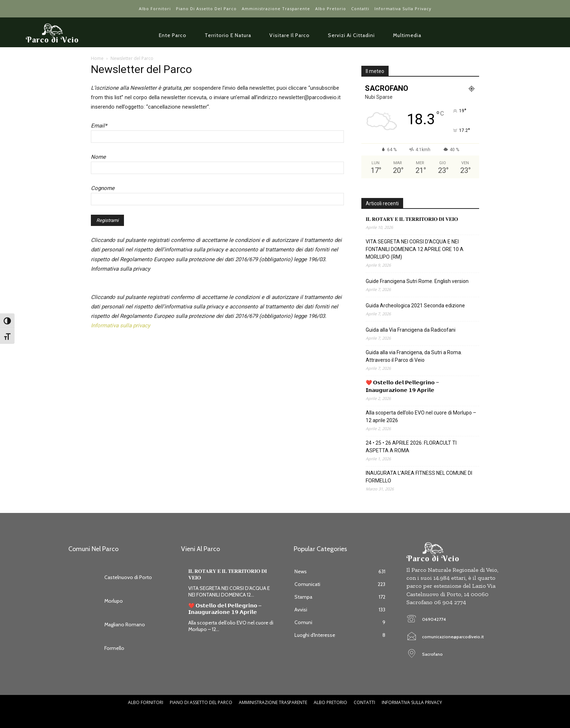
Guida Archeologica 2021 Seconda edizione (415, 306)
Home (97, 58)
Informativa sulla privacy (121, 325)
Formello (114, 648)
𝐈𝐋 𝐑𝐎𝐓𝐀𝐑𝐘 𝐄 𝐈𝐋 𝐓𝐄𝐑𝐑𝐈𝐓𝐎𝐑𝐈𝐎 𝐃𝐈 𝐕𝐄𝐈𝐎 (412, 219)
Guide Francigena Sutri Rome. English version (417, 281)
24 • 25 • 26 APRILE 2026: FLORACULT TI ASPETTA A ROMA (411, 447)
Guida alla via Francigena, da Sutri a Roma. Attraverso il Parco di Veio (414, 356)
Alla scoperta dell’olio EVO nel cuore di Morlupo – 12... (231, 626)
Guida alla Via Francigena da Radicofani (411, 330)
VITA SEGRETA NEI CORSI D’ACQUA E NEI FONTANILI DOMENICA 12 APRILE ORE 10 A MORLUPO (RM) (415, 249)
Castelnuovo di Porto (128, 577)
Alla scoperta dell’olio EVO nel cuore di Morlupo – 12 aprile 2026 (421, 416)
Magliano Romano (125, 624)
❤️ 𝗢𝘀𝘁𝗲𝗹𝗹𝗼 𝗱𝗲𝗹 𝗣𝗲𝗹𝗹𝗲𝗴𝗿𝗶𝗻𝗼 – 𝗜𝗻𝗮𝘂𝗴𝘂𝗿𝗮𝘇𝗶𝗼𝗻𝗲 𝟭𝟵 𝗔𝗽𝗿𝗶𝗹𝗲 (402, 386)
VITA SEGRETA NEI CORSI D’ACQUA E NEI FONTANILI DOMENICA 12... (229, 591)
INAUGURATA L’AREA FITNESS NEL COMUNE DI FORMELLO (419, 477)
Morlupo (114, 601)
